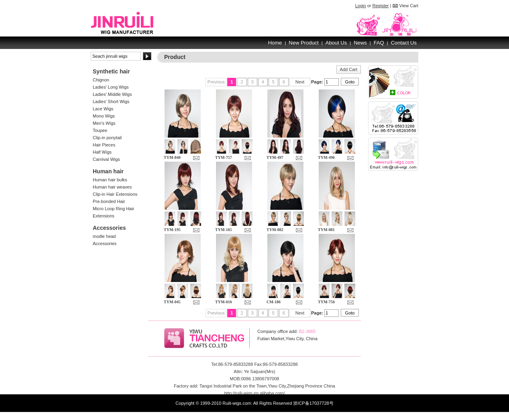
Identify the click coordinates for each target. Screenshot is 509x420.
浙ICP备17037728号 (313, 403)
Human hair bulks (110, 180)
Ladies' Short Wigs (111, 101)
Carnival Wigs (106, 159)
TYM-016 (224, 302)
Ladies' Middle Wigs (112, 94)
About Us (336, 43)
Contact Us (404, 43)
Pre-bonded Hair (109, 201)
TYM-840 (172, 157)
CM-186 (274, 302)
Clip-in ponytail (107, 138)
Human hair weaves (112, 187)
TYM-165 (224, 230)
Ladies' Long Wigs (111, 87)
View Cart (409, 6)
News (360, 43)
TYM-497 (275, 157)
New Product (303, 43)
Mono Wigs (104, 116)
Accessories (105, 243)
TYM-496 (326, 157)
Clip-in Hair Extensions (115, 194)
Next (300, 82)
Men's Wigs (104, 123)
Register (381, 6)
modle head (104, 236)
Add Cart (349, 69)
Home (275, 43)
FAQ (379, 43)
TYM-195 (172, 230)
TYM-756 (326, 302)
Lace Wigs (103, 109)
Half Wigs (102, 152)
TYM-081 (326, 230)
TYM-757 (224, 157)
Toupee (100, 130)
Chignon (101, 80)
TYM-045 (172, 302)
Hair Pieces (104, 145)
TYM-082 (275, 230)
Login (361, 6)
